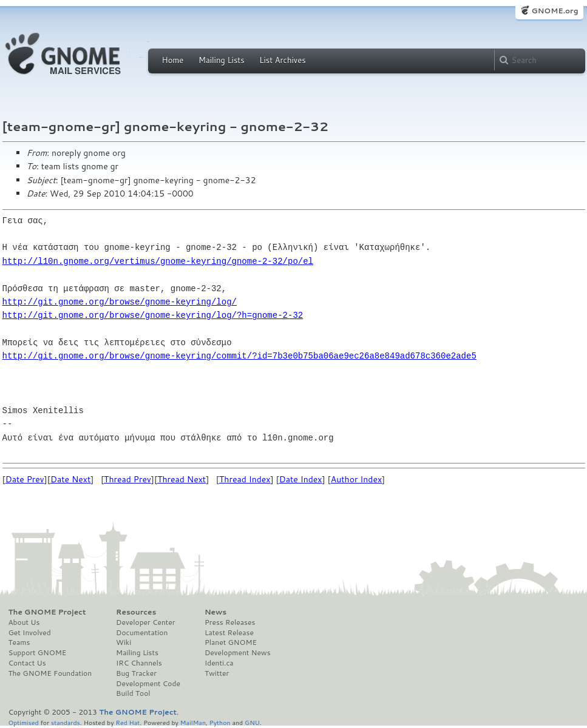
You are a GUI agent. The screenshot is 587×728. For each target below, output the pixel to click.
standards (66, 722)
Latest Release (229, 633)
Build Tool (133, 693)
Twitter (217, 673)
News (215, 612)
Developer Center (145, 622)
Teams (19, 642)
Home (173, 60)
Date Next (70, 479)
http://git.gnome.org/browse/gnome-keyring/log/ (120, 302)
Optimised (24, 722)
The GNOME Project (47, 612)
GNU (252, 722)
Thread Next (182, 479)
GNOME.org (555, 11)
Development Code (148, 684)
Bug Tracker (136, 673)
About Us (24, 622)
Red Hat (127, 722)
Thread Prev (127, 479)
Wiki (124, 642)
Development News (238, 653)
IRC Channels (139, 663)
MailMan (193, 722)
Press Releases (230, 622)
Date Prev (25, 479)
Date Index (301, 479)
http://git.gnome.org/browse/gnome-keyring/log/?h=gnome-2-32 (153, 315)
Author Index (356, 479)
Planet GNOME (231, 642)
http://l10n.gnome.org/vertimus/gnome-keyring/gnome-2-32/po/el (158, 261)
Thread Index (245, 479)
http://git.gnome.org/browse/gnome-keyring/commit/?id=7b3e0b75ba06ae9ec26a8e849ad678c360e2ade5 (239, 356)
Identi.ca (219, 663)
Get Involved (30, 633)
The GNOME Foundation (50, 673)
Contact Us (27, 663)
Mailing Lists (222, 60)
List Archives (282, 60)
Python (220, 722)
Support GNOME (38, 653)
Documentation (142, 633)
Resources (136, 612)
